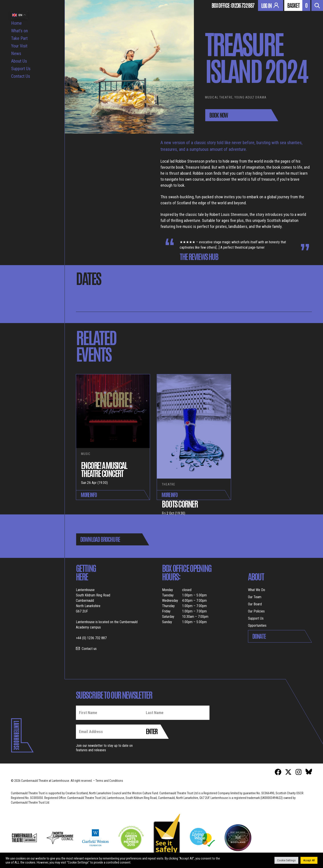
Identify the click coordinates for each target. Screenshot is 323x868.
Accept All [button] (309, 860)
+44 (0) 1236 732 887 (91, 638)
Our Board (255, 604)
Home (16, 23)
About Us (19, 61)
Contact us (89, 649)
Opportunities (257, 625)
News (16, 53)
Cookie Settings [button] (286, 860)
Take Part (19, 38)
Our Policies (256, 611)
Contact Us (21, 76)
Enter (152, 731)
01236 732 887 (243, 5)
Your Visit (19, 46)
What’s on (19, 31)
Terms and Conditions (109, 781)
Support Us (21, 69)
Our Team (255, 597)
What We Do (257, 590)
